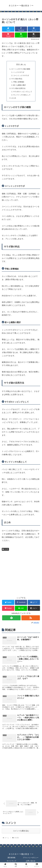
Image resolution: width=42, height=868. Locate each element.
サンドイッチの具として (22, 95)
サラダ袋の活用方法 (18, 88)
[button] (34, 35)
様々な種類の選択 (19, 85)
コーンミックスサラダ (21, 75)
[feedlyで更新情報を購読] (11, 618)
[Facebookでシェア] (21, 29)
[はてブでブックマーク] (34, 29)
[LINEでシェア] (21, 35)
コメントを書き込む (21, 831)
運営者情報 (11, 858)
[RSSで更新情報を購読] (31, 618)
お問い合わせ (31, 861)
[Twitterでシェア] (8, 29)
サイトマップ (11, 861)
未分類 (5, 549)
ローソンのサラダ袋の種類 (21, 69)
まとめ (14, 98)
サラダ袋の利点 (17, 79)
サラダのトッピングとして (23, 92)
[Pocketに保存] (8, 35)
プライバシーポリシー (31, 858)
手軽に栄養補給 (19, 82)
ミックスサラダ (19, 72)
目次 (18, 64)
